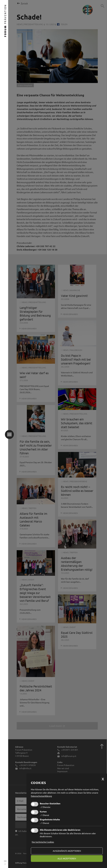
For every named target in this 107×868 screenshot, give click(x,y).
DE (5, 861)
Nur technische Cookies (43, 842)
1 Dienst (44, 815)
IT (5, 864)
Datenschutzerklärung (41, 796)
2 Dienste (45, 807)
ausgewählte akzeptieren (67, 851)
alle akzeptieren (67, 858)
